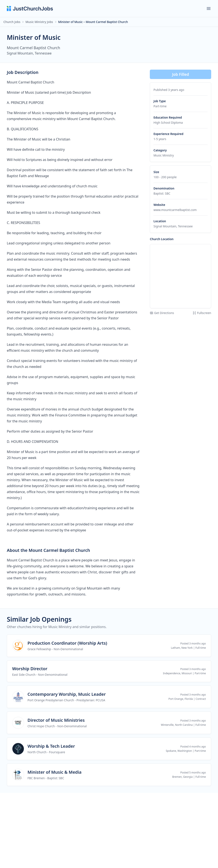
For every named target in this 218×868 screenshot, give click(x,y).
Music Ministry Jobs (39, 22)
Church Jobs (12, 22)
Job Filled (180, 74)
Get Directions (162, 313)
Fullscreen (202, 313)
